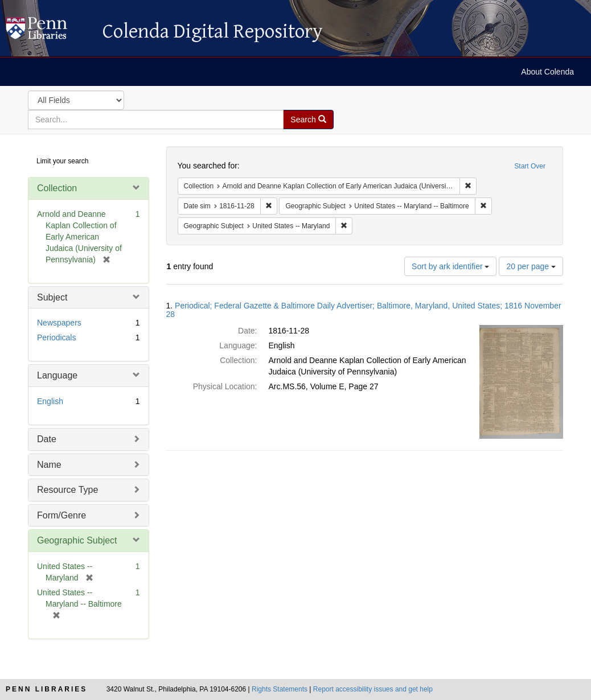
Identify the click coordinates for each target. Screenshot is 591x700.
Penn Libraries (46, 689)
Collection (57, 188)
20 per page (531, 266)
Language (57, 375)
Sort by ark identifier (450, 266)
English (50, 401)
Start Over (530, 166)
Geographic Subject (77, 540)
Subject (52, 297)
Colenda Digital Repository (48, 31)
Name (49, 465)
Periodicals (56, 337)
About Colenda (547, 72)
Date (47, 439)
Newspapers (59, 323)
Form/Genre (61, 515)
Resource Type (67, 490)
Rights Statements (280, 689)
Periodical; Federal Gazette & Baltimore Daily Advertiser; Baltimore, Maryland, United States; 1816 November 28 (364, 310)
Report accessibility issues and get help (373, 689)
